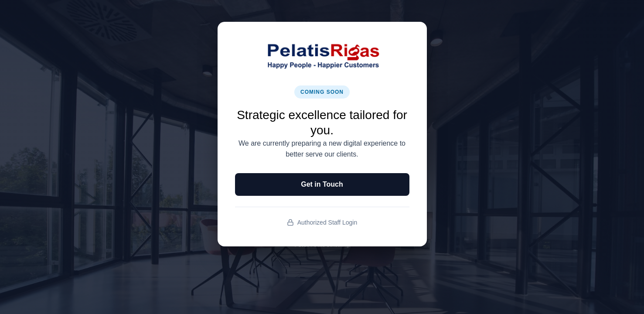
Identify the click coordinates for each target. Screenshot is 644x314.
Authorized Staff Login (322, 223)
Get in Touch (322, 184)
